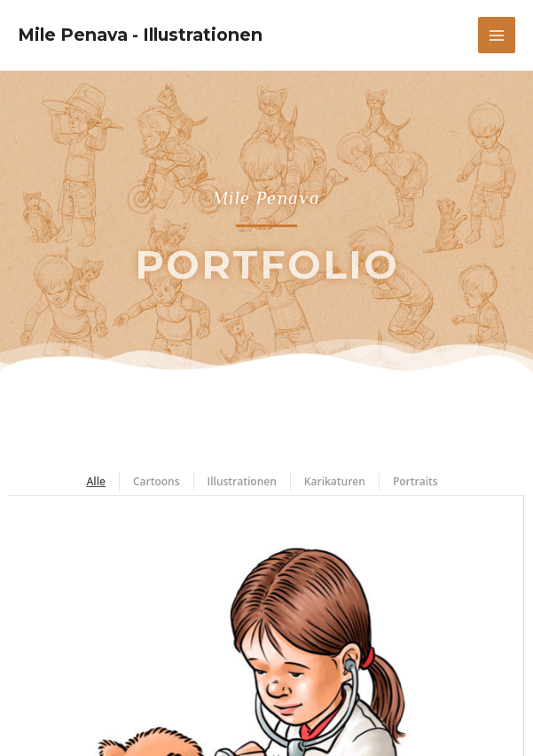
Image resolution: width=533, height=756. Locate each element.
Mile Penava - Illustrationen (140, 35)
